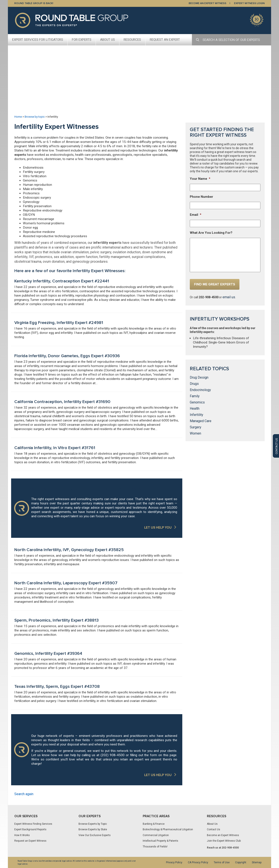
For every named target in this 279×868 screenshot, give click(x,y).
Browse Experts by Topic (93, 824)
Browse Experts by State (93, 829)
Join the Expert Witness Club (224, 841)
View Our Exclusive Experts (95, 835)
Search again (24, 794)
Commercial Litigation (156, 835)
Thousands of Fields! (155, 847)
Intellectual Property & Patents (160, 841)
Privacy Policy (174, 862)
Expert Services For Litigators (38, 40)
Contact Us (214, 829)
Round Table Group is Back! (34, 3)
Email (196, 215)
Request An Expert (165, 40)
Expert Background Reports (30, 829)
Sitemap (257, 862)
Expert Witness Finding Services (33, 824)
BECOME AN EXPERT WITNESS (208, 3)
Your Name (200, 179)
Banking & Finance (154, 824)
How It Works (22, 835)
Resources (132, 40)
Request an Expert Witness (30, 841)
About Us (108, 40)
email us (229, 297)
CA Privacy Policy (198, 862)
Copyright (241, 862)
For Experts (82, 40)
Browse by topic (35, 117)
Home (18, 117)
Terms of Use (222, 862)
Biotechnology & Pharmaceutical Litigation (168, 829)
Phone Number (201, 197)
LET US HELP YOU (158, 528)
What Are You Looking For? (211, 233)
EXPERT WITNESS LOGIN (249, 3)
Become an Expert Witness (223, 835)
